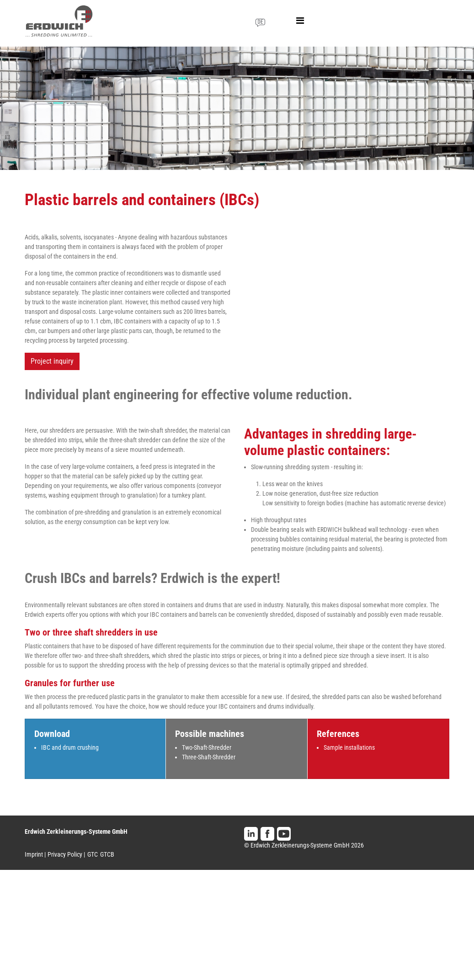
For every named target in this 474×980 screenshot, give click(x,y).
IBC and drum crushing (70, 747)
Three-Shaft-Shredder (209, 757)
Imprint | (35, 854)
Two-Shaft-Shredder (207, 747)
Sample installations (349, 747)
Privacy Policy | (66, 854)
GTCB (107, 854)
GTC (93, 854)
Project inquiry (52, 361)
